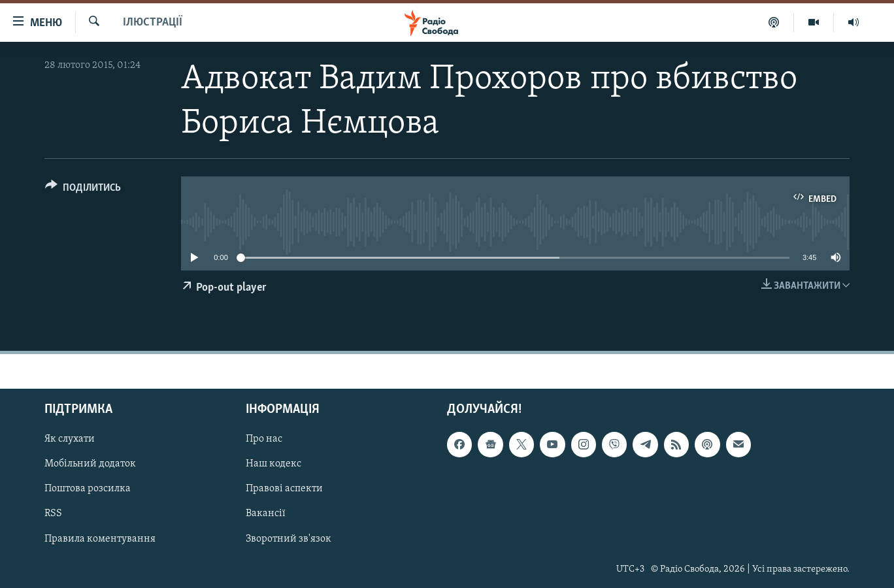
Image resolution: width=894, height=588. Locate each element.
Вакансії (266, 514)
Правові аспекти (284, 489)
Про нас (264, 440)
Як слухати (70, 440)
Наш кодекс (273, 465)
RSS (53, 514)
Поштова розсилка (88, 489)
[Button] (83, 190)
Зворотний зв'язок (289, 539)
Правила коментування (100, 539)
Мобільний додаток (90, 465)
